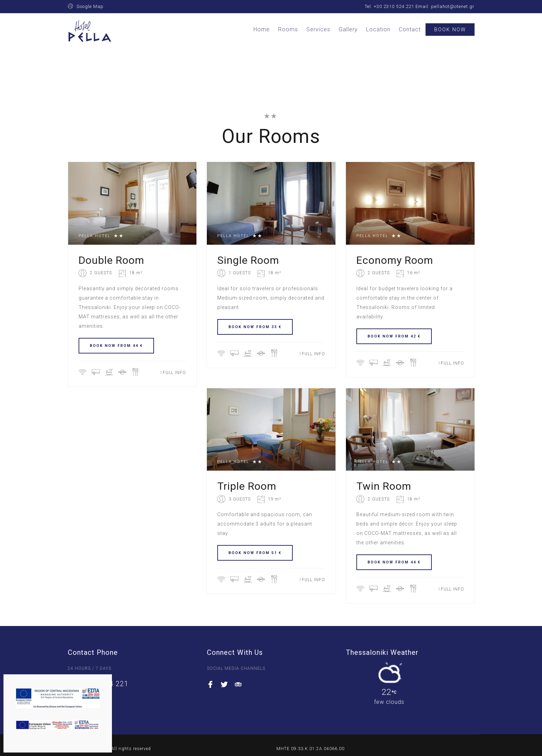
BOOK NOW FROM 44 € (116, 346)
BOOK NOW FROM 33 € (255, 327)
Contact (410, 30)
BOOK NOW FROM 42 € (394, 336)
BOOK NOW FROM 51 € (255, 553)
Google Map (90, 6)
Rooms (288, 30)
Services (318, 30)
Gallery (348, 30)
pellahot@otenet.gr (453, 6)
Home (262, 30)
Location (378, 30)
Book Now (450, 30)
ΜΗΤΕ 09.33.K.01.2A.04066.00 (310, 749)
